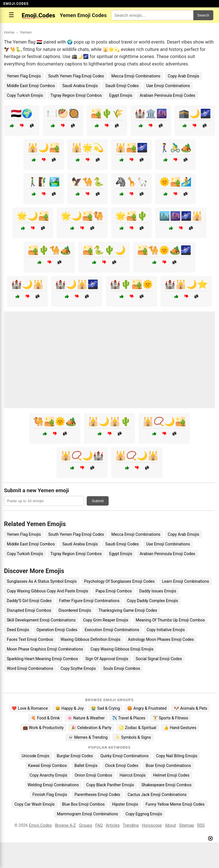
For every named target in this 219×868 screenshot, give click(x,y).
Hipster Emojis (125, 804)
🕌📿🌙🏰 (82, 456)
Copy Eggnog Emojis (144, 814)
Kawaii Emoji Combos (47, 766)
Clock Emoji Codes (122, 766)
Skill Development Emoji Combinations (41, 620)
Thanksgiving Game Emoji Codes (128, 610)
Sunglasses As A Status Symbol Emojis (42, 581)
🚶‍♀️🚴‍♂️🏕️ (175, 148)
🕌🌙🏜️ (44, 148)
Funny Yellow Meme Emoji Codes (175, 804)
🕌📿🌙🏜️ (164, 421)
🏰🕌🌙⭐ (186, 284)
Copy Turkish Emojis (25, 95)
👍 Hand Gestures (180, 728)
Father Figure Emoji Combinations (89, 601)
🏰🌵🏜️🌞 (131, 284)
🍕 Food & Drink (45, 718)
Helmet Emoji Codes (171, 775)
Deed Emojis (18, 630)
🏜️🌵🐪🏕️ (49, 250)
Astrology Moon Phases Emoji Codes (161, 639)
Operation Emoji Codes (57, 630)
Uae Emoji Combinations (168, 86)
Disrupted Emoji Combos (29, 610)
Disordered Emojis (75, 610)
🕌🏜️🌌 (131, 148)
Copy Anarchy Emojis (48, 775)
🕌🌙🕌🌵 (109, 421)
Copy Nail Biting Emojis (177, 756)
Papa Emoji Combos (114, 591)
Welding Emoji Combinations (53, 785)
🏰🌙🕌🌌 (77, 284)
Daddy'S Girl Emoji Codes (29, 601)
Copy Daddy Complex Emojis (152, 601)
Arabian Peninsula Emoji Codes (168, 95)
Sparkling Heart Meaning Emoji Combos (42, 659)
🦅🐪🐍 (88, 182)
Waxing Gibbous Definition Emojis (90, 639)
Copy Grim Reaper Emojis (106, 620)
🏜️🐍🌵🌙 (104, 250)
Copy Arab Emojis (183, 76)
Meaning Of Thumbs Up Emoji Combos (170, 620)
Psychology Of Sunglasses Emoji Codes (119, 581)
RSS (201, 825)
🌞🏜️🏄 (175, 182)
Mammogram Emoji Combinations (87, 814)
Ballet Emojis (86, 766)
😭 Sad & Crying (105, 708)
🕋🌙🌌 (195, 113)
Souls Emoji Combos (122, 668)
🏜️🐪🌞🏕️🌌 (164, 250)
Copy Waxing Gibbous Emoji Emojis (122, 649)
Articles (113, 825)
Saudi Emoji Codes (122, 86)
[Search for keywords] (152, 15)
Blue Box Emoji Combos (83, 804)
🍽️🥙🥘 (63, 113)
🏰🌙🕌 (27, 284)
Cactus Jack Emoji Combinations (157, 795)
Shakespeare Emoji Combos (167, 785)
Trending (131, 825)
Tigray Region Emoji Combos (76, 95)
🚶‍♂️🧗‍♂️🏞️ (44, 182)
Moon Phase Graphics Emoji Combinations (45, 649)
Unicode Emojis (36, 756)
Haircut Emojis (132, 775)
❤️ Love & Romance (30, 708)
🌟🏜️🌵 (131, 216)
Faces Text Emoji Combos (30, 639)
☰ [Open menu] (11, 15)
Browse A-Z (65, 825)
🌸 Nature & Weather (86, 718)
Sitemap (187, 825)
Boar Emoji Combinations (168, 766)
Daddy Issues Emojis (158, 591)
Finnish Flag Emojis (50, 795)
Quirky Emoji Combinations (124, 756)
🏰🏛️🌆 (151, 113)
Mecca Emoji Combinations (136, 76)
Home (9, 32)
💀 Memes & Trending (88, 737)
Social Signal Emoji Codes (159, 659)
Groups (86, 825)
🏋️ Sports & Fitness (171, 718)
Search (203, 15)
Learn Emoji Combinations (185, 581)
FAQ (99, 825)
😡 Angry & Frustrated (147, 708)
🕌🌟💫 (88, 148)
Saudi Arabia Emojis (80, 86)
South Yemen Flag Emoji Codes (76, 76)
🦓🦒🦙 (131, 182)
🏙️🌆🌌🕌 (181, 216)
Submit (98, 501)
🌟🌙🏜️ (33, 216)
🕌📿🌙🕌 (137, 456)
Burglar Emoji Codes (75, 756)
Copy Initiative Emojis (166, 630)
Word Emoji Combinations (30, 668)
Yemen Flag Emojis (24, 76)
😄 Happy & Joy (70, 708)
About (171, 825)
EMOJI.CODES (16, 4)
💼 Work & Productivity (43, 728)
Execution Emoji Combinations (112, 630)
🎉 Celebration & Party (91, 728)
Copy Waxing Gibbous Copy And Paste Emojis (47, 591)
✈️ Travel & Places (129, 718)
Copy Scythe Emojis (78, 668)
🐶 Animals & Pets (190, 708)
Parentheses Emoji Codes (97, 795)
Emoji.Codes (40, 825)
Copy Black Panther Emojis (110, 785)
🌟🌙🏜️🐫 (82, 216)
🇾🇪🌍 (22, 113)
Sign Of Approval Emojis (107, 659)
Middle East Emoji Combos (31, 86)
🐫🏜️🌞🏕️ (55, 421)
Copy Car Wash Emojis (34, 804)
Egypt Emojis (121, 95)
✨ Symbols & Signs (133, 737)
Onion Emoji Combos (94, 775)
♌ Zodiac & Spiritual (138, 728)
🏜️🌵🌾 (107, 113)
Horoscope (152, 825)
